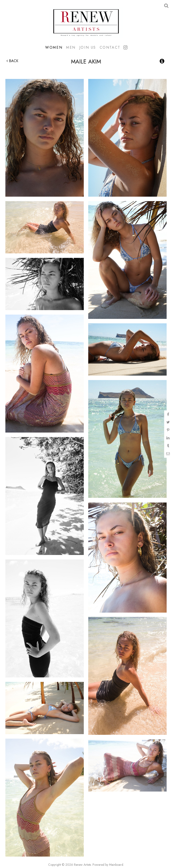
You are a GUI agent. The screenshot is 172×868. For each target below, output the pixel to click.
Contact (110, 47)
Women (54, 47)
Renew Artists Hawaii (86, 22)
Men (71, 47)
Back (12, 61)
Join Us (88, 47)
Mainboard (116, 865)
